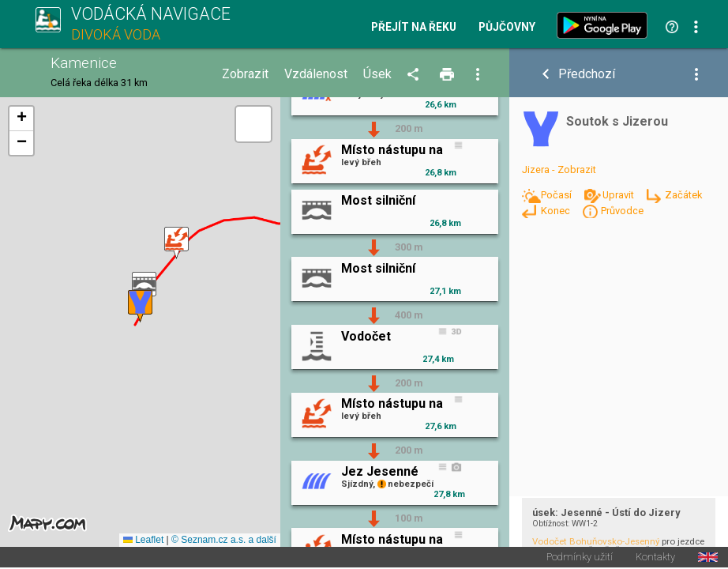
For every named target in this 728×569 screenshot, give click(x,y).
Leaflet (143, 541)
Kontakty (655, 558)
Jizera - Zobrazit (559, 170)
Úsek (377, 74)
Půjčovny (507, 28)
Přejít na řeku (414, 28)
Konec (557, 211)
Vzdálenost (316, 74)
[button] (176, 243)
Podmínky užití (580, 558)
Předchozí (587, 74)
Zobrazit (245, 74)
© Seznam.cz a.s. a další (224, 541)
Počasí (557, 195)
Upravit (619, 195)
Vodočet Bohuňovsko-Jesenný (596, 541)
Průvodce (622, 211)
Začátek (683, 195)
